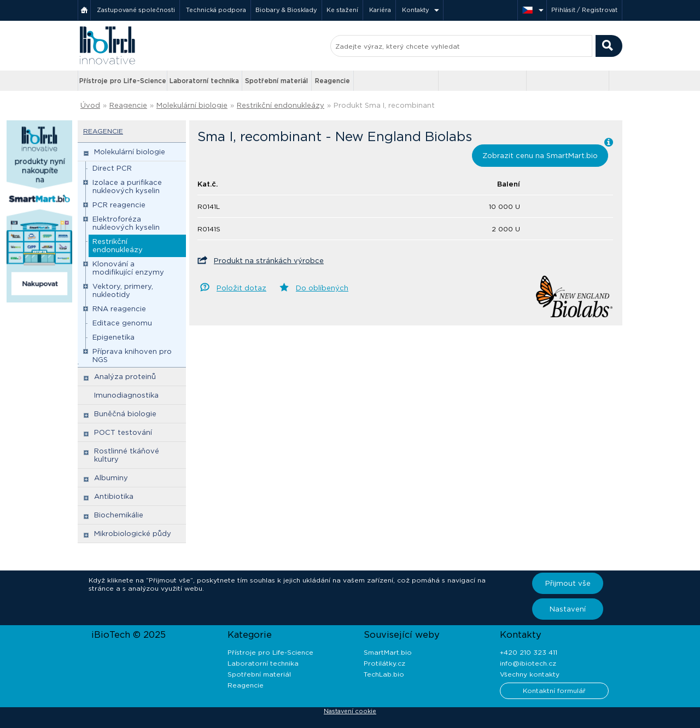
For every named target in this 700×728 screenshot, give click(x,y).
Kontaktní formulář (554, 691)
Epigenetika (113, 337)
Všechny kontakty (530, 674)
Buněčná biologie (125, 414)
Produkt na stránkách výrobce (269, 261)
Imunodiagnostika (126, 395)
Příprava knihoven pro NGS (132, 356)
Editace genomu (122, 323)
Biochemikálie (119, 515)
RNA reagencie (119, 309)
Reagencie (332, 81)
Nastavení (568, 609)
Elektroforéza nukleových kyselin (126, 223)
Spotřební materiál (276, 81)
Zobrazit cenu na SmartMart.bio (540, 156)
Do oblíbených (322, 288)
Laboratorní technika (204, 81)
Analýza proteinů (125, 377)
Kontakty (416, 10)
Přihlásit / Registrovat (584, 10)
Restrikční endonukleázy (281, 105)
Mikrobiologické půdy (133, 534)
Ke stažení (342, 10)
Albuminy (111, 478)
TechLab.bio (384, 674)
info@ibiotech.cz (528, 663)
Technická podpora (216, 10)
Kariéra (380, 10)
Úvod (90, 105)
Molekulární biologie (192, 105)
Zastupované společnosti (136, 10)
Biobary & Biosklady (286, 10)
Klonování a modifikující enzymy (128, 268)
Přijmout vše (568, 583)
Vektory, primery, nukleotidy (123, 290)
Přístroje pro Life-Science (123, 81)
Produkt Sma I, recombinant (384, 105)
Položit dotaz (241, 288)
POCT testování (123, 432)
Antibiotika (114, 496)
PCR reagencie (119, 205)
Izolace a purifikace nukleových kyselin (127, 187)
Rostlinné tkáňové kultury (127, 455)
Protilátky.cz (384, 663)
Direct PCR (112, 168)
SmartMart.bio (388, 652)
